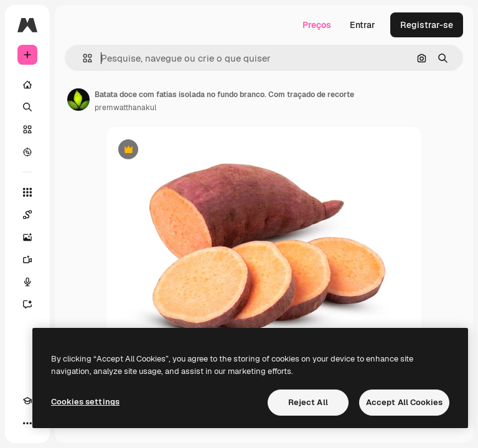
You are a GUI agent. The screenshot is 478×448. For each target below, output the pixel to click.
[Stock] (27, 129)
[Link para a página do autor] (78, 100)
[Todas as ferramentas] (27, 192)
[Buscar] (27, 107)
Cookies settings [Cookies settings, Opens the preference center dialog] (85, 402)
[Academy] (27, 401)
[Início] (27, 85)
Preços (317, 25)
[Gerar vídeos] (27, 259)
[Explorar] (27, 152)
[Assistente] (27, 304)
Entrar (363, 25)
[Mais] (27, 423)
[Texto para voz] (27, 282)
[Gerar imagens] (27, 237)
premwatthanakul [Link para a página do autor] (125, 108)
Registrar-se (427, 25)
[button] (82, 58)
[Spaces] (27, 215)
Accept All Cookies (404, 402)
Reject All (308, 402)
